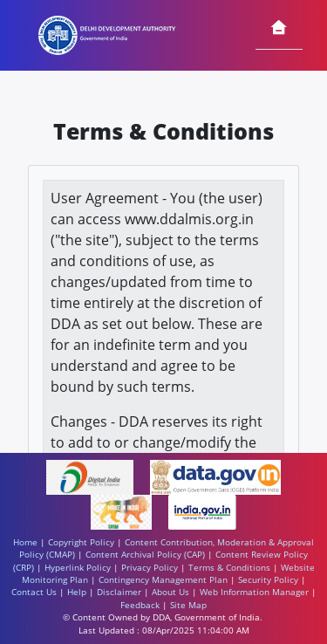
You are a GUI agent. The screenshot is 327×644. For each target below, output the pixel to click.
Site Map (188, 605)
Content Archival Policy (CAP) (145, 555)
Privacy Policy (150, 568)
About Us (170, 592)
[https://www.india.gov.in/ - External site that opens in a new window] (202, 511)
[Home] (279, 28)
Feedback (140, 605)
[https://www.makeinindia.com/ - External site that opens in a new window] (123, 511)
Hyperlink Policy (78, 568)
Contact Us (34, 592)
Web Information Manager (254, 592)
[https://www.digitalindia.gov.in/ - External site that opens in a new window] (91, 476)
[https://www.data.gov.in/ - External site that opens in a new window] (215, 476)
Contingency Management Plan (163, 580)
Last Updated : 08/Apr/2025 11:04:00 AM (164, 630)
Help (77, 592)
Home (25, 542)
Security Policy (268, 580)
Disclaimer (119, 592)
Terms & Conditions (229, 568)
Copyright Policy (81, 542)
